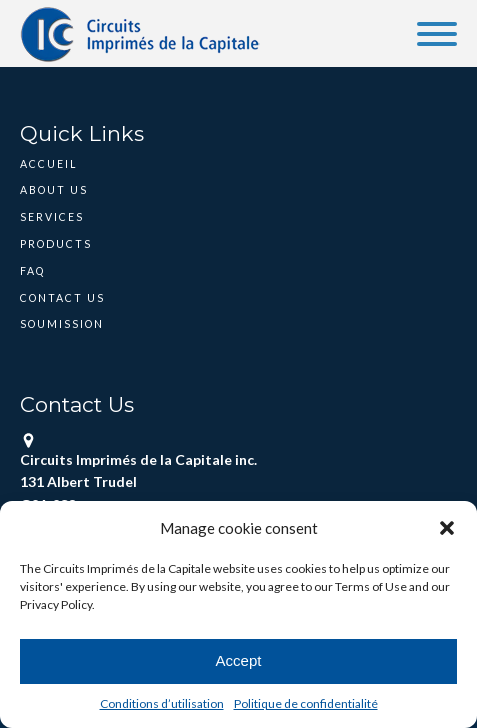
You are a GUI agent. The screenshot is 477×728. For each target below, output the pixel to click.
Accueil (48, 164)
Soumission (62, 324)
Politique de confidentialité (306, 703)
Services (52, 217)
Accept (239, 660)
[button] (447, 528)
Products (56, 244)
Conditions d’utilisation (162, 703)
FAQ (32, 271)
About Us (54, 190)
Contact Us (62, 298)
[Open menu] (437, 34)
